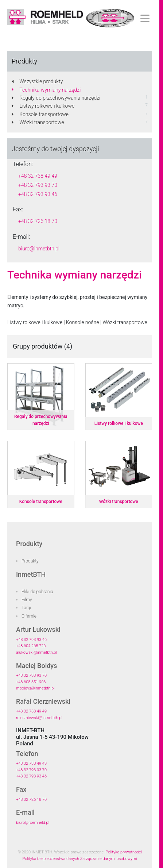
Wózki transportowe (38, 122)
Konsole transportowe (40, 114)
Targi (26, 608)
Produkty (30, 561)
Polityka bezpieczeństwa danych (51, 859)
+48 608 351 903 (31, 682)
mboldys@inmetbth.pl (35, 688)
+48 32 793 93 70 (38, 185)
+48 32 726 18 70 (38, 221)
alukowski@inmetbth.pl (36, 652)
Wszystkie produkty (37, 81)
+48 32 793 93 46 (38, 194)
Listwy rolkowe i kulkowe (43, 106)
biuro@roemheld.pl (33, 823)
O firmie (29, 616)
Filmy (27, 600)
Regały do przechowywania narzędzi (56, 98)
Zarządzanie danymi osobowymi (109, 859)
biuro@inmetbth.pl (39, 249)
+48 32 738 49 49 (38, 176)
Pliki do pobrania (37, 592)
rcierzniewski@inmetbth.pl (39, 718)
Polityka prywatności (124, 852)
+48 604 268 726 (31, 646)
